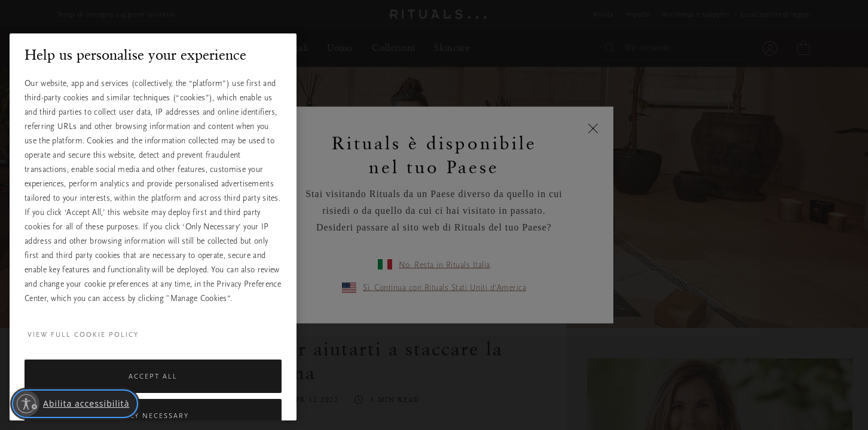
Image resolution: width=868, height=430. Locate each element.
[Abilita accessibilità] (75, 404)
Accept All (153, 376)
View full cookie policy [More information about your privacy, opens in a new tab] (83, 334)
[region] (153, 227)
